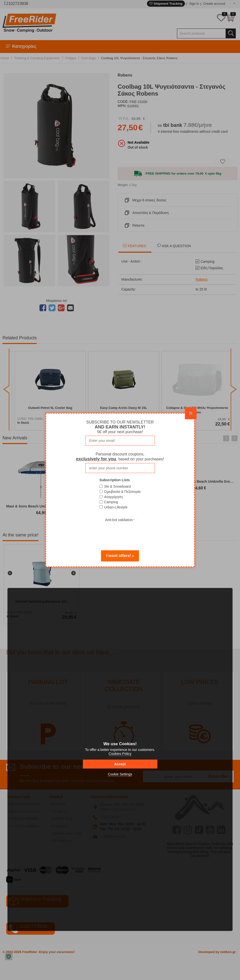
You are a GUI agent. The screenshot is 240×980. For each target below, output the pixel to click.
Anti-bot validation (119, 520)
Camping (111, 502)
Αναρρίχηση (114, 497)
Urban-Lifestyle (116, 507)
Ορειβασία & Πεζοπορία (122, 492)
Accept (120, 764)
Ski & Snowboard (118, 486)
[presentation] (120, 533)
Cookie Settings (120, 774)
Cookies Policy (120, 754)
